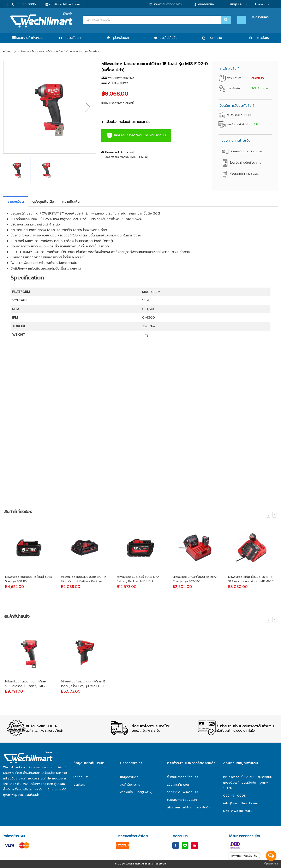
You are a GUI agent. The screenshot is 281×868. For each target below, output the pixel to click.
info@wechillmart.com (64, 4)
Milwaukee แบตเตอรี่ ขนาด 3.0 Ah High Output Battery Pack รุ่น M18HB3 (84, 579)
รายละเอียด (16, 202)
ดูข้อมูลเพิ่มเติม (43, 202)
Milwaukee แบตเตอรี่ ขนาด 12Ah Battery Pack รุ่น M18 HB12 (138, 579)
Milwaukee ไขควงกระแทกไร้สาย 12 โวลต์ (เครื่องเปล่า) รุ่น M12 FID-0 (83, 684)
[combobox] (157, 20)
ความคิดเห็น (71, 202)
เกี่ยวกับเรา (81, 777)
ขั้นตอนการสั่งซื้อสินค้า (183, 777)
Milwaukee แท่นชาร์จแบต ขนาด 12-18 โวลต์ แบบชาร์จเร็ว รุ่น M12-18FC (251, 579)
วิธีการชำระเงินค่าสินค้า (183, 792)
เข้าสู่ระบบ (236, 4)
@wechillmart (241, 811)
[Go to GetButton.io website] (271, 864)
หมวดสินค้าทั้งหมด (29, 38)
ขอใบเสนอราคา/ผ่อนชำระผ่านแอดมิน (136, 135)
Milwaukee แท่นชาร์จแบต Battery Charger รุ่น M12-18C (195, 579)
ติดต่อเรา (80, 785)
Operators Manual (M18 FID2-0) (126, 157)
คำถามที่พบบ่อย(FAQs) (136, 792)
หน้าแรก (8, 52)
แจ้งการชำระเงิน (178, 785)
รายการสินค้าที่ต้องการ (168, 4)
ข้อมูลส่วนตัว (129, 777)
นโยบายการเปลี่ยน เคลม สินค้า (188, 807)
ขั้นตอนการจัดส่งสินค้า (183, 800)
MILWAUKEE (120, 83)
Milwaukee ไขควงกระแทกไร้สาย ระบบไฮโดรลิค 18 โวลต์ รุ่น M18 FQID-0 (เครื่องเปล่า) (25, 684)
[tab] (16, 202)
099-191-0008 (26, 4)
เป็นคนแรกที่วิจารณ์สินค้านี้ (118, 103)
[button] (88, 107)
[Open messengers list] (271, 856)
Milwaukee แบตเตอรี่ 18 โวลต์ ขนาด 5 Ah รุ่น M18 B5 (28, 579)
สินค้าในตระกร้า (131, 785)
